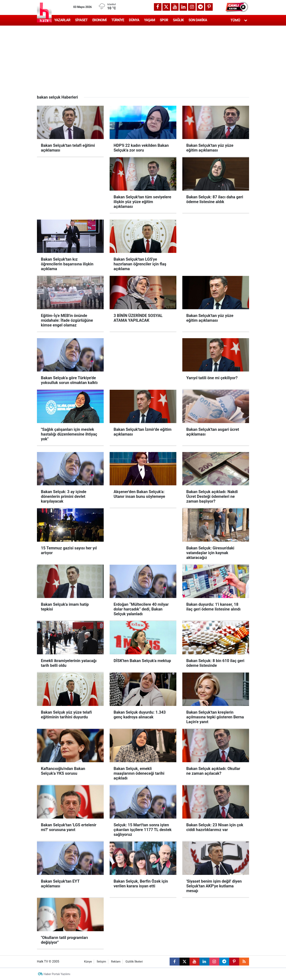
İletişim (101, 962)
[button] (237, 7)
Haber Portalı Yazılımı (57, 974)
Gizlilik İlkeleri (134, 962)
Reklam (116, 962)
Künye (88, 962)
